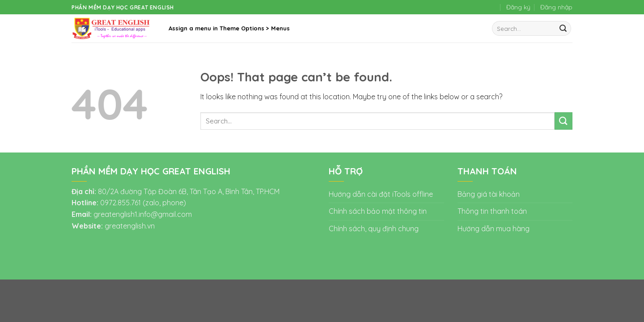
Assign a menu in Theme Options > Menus (229, 28)
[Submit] (563, 29)
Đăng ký (518, 7)
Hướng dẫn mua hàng (494, 229)
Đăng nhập (556, 7)
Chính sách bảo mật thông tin (378, 211)
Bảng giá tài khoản (489, 194)
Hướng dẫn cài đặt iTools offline (381, 194)
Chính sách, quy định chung (374, 229)
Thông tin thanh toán (492, 211)
